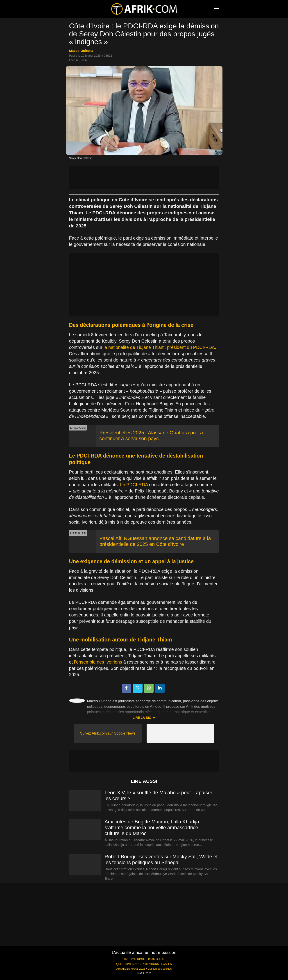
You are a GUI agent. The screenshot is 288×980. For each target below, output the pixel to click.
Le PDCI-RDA (134, 485)
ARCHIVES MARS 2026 (131, 969)
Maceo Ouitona (81, 51)
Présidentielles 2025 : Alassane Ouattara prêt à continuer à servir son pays (151, 436)
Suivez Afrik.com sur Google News (108, 733)
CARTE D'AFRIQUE (134, 959)
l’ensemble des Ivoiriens (98, 662)
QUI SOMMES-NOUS (129, 964)
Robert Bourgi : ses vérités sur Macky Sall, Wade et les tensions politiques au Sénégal (161, 860)
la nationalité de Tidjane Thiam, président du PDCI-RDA (159, 347)
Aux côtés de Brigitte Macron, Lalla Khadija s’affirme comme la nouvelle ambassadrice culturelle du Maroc (152, 828)
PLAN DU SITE (157, 959)
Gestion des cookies (160, 969)
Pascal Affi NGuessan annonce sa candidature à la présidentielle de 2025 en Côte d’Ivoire (155, 541)
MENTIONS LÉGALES (158, 964)
